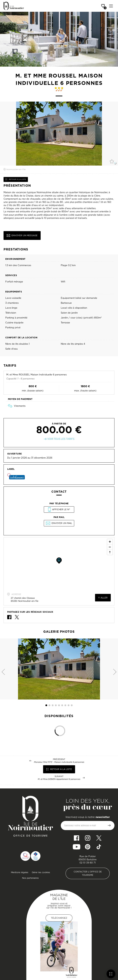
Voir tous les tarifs (61, 439)
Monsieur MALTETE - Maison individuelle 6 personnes (59, 762)
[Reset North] (110, 552)
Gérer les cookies (41, 872)
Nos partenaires (30, 878)
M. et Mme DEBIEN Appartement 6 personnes (59, 779)
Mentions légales (20, 872)
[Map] (59, 564)
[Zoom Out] (110, 547)
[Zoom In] (110, 542)
